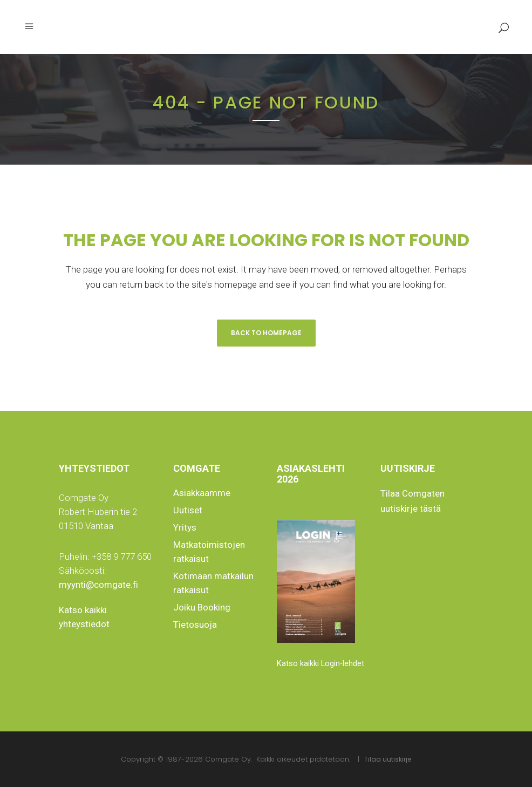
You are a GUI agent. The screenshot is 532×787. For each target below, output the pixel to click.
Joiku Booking (202, 607)
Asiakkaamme (202, 493)
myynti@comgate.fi (98, 585)
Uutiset (188, 510)
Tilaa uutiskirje (388, 759)
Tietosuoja (195, 625)
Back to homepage (266, 333)
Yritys (185, 527)
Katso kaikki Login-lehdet (320, 664)
